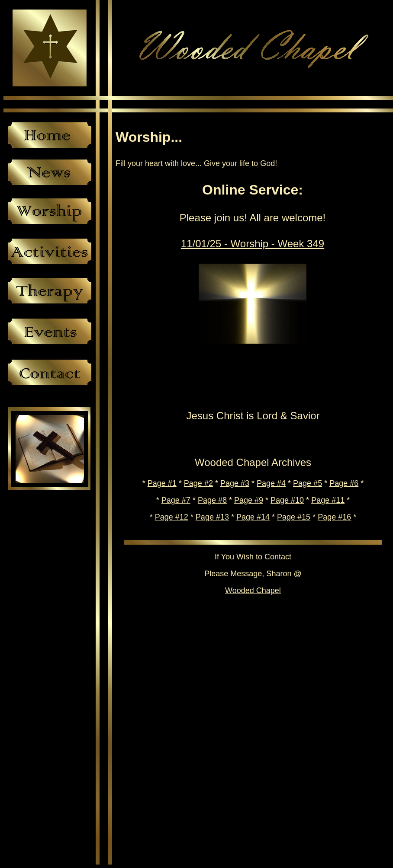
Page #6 (344, 483)
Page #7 (176, 500)
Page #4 (271, 483)
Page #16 (334, 517)
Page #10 (287, 500)
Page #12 (172, 517)
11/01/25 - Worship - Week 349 (253, 244)
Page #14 (253, 517)
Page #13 (212, 517)
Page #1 (162, 483)
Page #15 (294, 517)
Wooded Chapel (253, 590)
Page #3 (235, 483)
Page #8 (212, 500)
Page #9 (249, 500)
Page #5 (308, 483)
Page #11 (328, 500)
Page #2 (198, 483)
